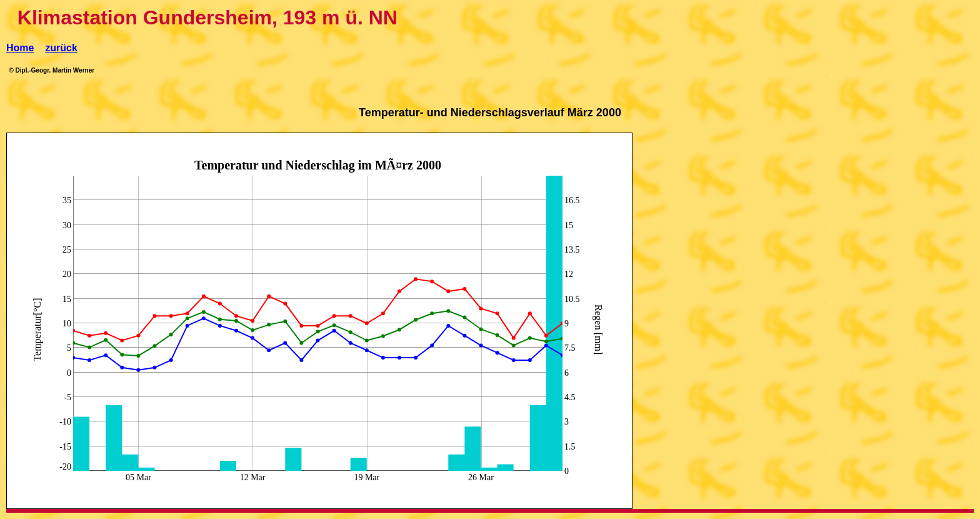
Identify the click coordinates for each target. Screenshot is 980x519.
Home (20, 48)
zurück (61, 48)
